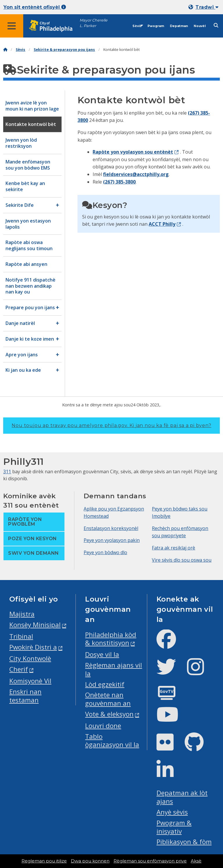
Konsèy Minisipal (35, 625)
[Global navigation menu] (12, 26)
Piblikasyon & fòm (184, 842)
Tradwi (207, 7)
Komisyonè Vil (30, 681)
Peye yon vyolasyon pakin (112, 540)
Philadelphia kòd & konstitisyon (111, 639)
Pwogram (156, 26)
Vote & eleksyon (109, 714)
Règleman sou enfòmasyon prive (150, 861)
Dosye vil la (102, 654)
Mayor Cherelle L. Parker (93, 23)
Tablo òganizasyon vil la (112, 741)
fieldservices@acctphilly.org (136, 174)
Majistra (22, 614)
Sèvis (137, 26)
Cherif (19, 669)
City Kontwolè (30, 658)
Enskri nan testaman (25, 696)
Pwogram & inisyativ (174, 827)
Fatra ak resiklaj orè (173, 548)
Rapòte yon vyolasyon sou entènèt (133, 152)
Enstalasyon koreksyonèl (111, 528)
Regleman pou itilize (44, 861)
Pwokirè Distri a (33, 647)
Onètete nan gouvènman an (108, 699)
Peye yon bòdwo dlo (105, 552)
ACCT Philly (162, 224)
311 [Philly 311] (7, 472)
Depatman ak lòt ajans (182, 797)
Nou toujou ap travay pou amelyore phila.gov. (111, 425)
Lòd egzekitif (105, 684)
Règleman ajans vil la (114, 669)
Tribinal (21, 636)
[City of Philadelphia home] (54, 26)
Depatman (179, 26)
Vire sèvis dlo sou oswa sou (182, 560)
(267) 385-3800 (119, 182)
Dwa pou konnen (90, 861)
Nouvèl (200, 26)
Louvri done (103, 726)
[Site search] (216, 25)
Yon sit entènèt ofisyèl (35, 7)
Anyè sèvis (172, 812)
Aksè (196, 861)
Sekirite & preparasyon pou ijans (64, 50)
